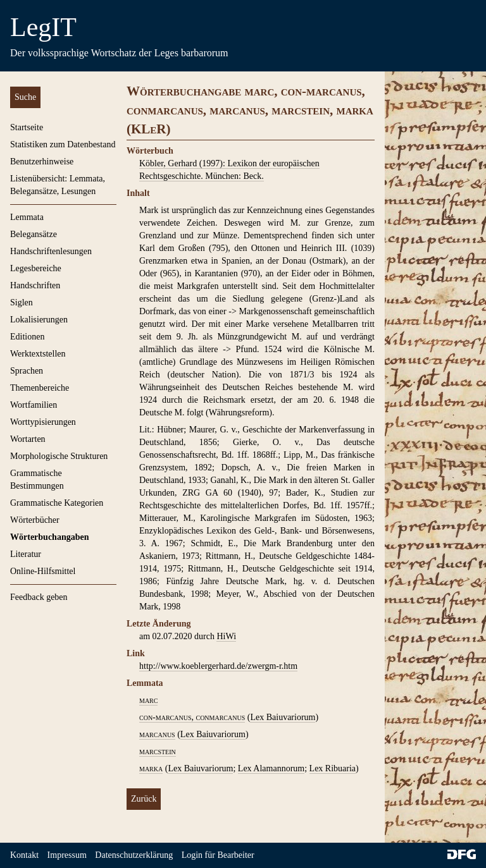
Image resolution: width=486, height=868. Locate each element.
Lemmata (27, 217)
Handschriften (35, 285)
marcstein (158, 751)
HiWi (226, 636)
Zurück (144, 799)
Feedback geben (39, 597)
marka (151, 768)
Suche (25, 97)
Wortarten (28, 439)
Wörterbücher (35, 520)
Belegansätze (34, 234)
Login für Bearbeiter (218, 855)
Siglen (22, 303)
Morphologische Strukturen (59, 456)
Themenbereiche (40, 388)
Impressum (67, 855)
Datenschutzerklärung (134, 855)
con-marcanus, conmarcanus (192, 717)
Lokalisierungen (39, 320)
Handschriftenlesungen (51, 251)
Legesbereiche (36, 268)
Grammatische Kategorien (57, 503)
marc (148, 700)
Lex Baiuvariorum (283, 717)
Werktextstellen (38, 354)
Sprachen (27, 371)
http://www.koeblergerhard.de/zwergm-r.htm (218, 666)
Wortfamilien (34, 405)
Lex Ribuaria (333, 768)
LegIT (43, 27)
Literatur (26, 554)
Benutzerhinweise (42, 162)
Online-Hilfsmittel (43, 571)
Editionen (27, 337)
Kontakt (24, 855)
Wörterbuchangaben (49, 537)
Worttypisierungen (43, 422)
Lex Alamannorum (271, 768)
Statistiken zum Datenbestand (63, 144)
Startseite (27, 127)
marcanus (157, 734)
